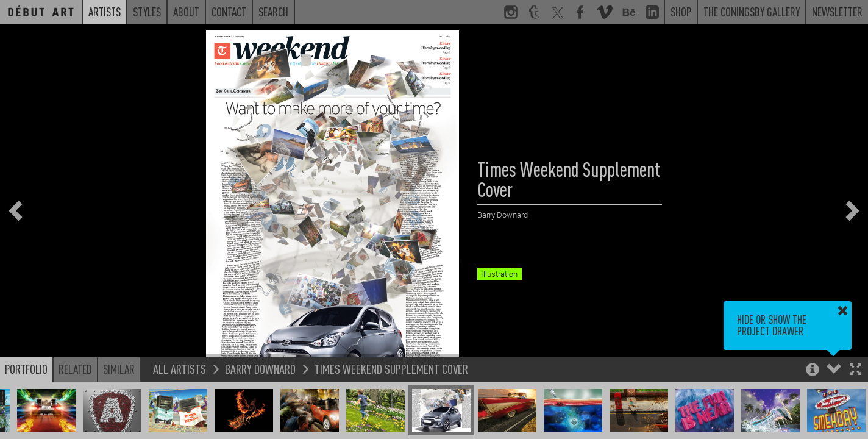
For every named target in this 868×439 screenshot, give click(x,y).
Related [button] (75, 369)
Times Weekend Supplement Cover (391, 369)
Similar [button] (119, 369)
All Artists (180, 369)
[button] (856, 370)
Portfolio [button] (26, 369)
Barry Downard (260, 369)
